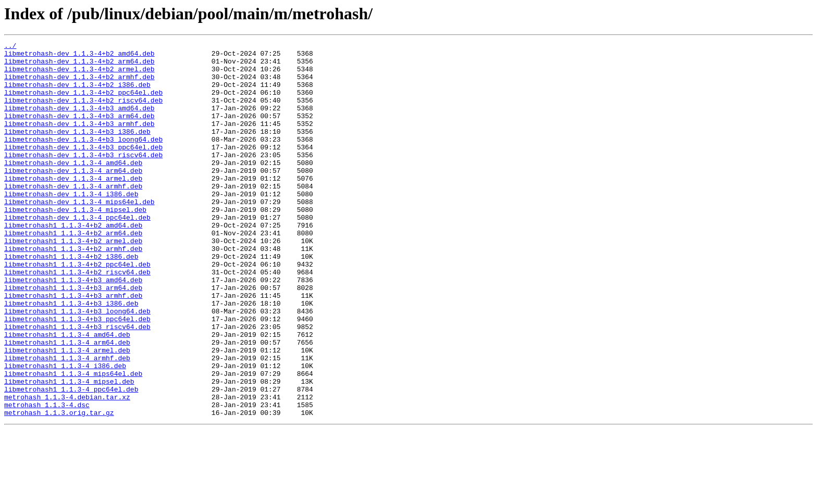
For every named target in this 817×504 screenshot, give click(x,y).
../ (10, 47)
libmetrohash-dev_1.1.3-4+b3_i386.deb (77, 150)
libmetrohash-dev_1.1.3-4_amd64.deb (73, 187)
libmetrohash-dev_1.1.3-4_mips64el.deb (79, 234)
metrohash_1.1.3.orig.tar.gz (59, 487)
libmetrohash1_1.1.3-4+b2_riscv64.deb (77, 319)
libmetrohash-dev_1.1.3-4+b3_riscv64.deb (83, 178)
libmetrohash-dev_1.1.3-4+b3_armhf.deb (79, 141)
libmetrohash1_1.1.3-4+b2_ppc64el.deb (77, 309)
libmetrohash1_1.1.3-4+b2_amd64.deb (73, 262)
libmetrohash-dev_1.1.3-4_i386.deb (71, 225)
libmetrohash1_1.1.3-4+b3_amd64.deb (73, 328)
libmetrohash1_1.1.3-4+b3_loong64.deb (77, 366)
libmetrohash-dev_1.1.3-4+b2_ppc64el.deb (83, 103)
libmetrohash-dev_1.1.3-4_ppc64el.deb (77, 253)
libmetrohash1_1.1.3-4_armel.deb (67, 412)
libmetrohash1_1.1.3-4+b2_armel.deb (73, 281)
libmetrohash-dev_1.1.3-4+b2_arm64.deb (79, 66)
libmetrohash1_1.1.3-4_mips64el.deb (73, 440)
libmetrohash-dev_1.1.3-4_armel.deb (73, 206)
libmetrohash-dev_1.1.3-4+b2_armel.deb (79, 75)
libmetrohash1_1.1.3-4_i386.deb (65, 431)
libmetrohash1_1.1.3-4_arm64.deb (67, 403)
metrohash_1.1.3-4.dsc (47, 478)
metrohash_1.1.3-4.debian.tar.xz (67, 469)
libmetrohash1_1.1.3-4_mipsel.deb (69, 450)
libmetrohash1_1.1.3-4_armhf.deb (67, 422)
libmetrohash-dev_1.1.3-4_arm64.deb (73, 197)
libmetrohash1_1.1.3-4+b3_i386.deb (71, 356)
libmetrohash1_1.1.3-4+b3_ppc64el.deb (77, 375)
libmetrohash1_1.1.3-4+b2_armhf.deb (73, 291)
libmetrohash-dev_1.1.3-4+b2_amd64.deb (79, 56)
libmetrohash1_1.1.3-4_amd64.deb (67, 394)
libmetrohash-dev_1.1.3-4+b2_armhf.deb (79, 84)
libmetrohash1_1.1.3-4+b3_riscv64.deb (77, 384)
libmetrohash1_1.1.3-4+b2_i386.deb (71, 300)
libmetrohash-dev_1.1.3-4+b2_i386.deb (77, 94)
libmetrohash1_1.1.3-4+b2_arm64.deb (73, 272)
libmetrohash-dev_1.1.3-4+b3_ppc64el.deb (83, 169)
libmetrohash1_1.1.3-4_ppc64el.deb (71, 459)
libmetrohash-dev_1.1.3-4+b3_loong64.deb (83, 159)
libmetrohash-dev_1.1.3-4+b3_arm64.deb (79, 131)
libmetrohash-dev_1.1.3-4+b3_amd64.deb (79, 122)
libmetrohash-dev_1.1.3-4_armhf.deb (73, 216)
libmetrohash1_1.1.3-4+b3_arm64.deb (73, 337)
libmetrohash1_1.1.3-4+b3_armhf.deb (73, 347)
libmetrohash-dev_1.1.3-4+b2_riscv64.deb (83, 112)
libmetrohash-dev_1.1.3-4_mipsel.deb (75, 244)
